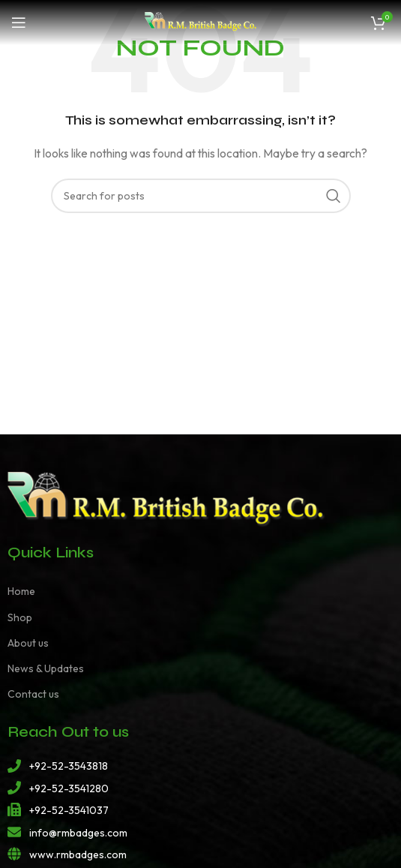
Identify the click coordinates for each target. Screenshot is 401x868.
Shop (20, 617)
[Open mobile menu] (19, 23)
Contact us (33, 694)
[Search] (201, 196)
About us (28, 643)
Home (21, 591)
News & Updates (46, 668)
